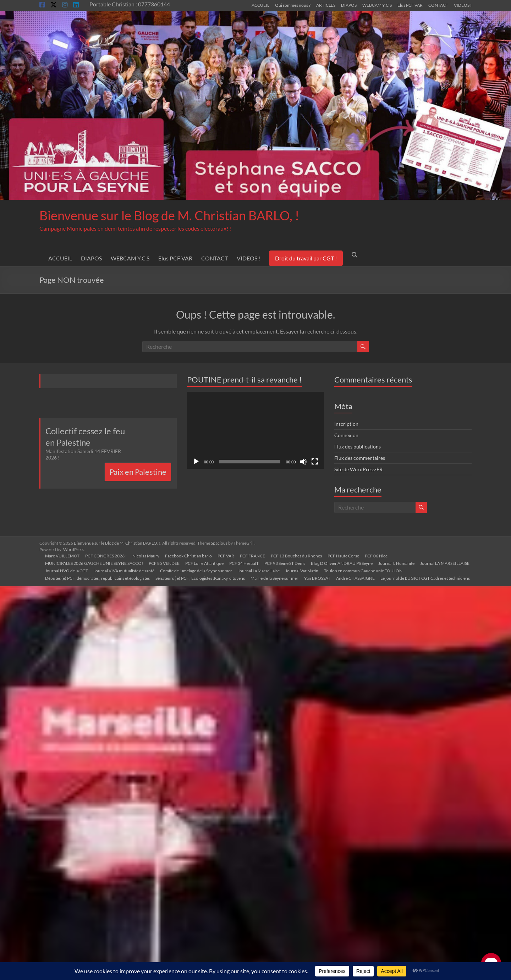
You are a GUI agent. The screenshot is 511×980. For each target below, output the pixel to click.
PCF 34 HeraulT (244, 563)
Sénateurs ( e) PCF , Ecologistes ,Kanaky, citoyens (200, 578)
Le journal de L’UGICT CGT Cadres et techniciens (425, 578)
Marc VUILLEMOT (62, 556)
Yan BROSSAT (317, 578)
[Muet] (303, 462)
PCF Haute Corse (343, 556)
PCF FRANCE (252, 556)
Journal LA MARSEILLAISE (445, 563)
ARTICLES (326, 5)
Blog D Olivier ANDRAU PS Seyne (342, 563)
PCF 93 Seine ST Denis (285, 563)
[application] (256, 430)
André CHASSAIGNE (355, 578)
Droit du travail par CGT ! (306, 258)
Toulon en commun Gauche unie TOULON (363, 571)
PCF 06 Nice (376, 556)
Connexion (346, 435)
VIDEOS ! (463, 5)
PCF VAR (226, 556)
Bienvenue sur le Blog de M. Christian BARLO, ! (169, 215)
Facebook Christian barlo (188, 556)
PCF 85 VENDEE (164, 563)
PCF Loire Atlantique (204, 563)
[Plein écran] (315, 462)
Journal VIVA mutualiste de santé (124, 571)
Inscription (346, 424)
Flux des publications (358, 447)
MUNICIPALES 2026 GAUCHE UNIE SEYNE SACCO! (94, 563)
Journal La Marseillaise (259, 571)
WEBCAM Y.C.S (377, 5)
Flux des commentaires (360, 458)
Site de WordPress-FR (358, 469)
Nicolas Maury (146, 556)
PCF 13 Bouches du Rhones (296, 556)
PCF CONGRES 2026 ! (106, 556)
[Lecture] (196, 462)
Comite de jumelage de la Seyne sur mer (196, 571)
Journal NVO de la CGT (67, 571)
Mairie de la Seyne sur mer (274, 578)
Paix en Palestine (138, 472)
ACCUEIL (260, 5)
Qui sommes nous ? (293, 5)
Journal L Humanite (396, 563)
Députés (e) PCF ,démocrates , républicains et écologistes (97, 578)
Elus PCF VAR (410, 5)
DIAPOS (349, 5)
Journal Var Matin (302, 571)
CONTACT (438, 5)
